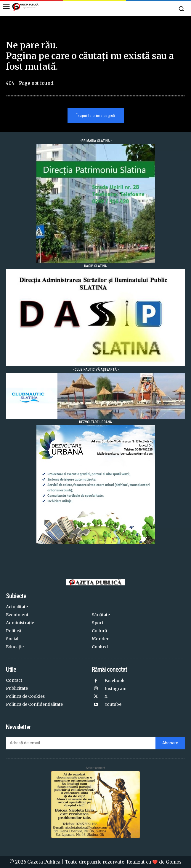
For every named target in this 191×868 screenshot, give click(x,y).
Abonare (170, 743)
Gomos (174, 862)
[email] (81, 743)
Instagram (115, 689)
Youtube (113, 704)
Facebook (115, 681)
